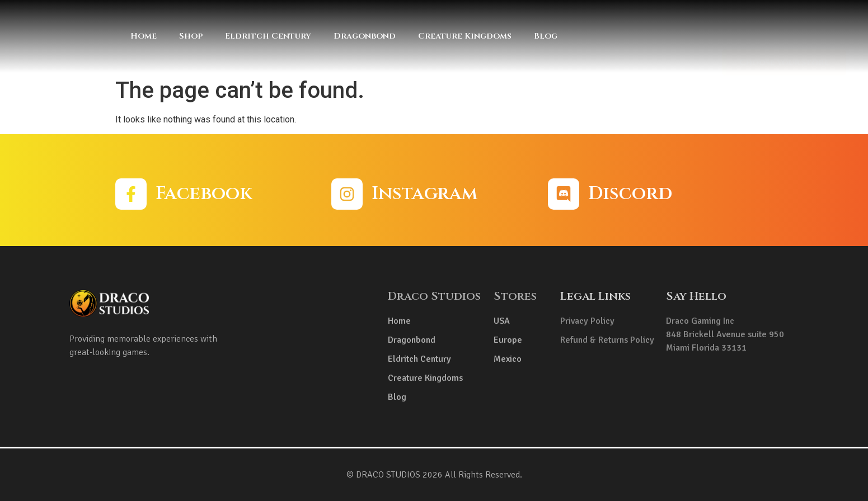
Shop (191, 36)
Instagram (424, 193)
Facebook (204, 193)
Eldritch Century (268, 36)
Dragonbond (365, 36)
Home (144, 36)
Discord (630, 193)
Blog (546, 36)
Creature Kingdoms (465, 36)
